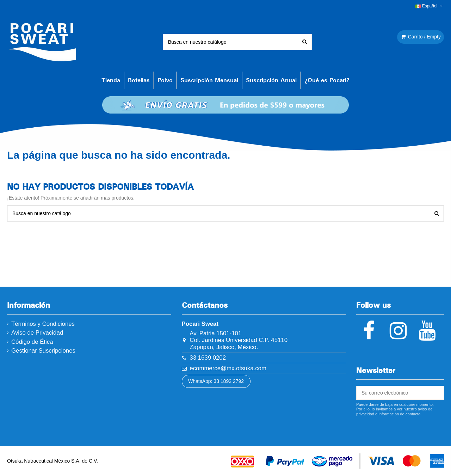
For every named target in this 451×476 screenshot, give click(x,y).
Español (430, 6)
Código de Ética (32, 342)
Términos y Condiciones (43, 324)
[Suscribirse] (436, 393)
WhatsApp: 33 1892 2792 (216, 381)
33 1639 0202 (208, 358)
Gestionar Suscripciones (43, 351)
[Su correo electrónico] (392, 393)
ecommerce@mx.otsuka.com (228, 368)
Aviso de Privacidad (37, 333)
